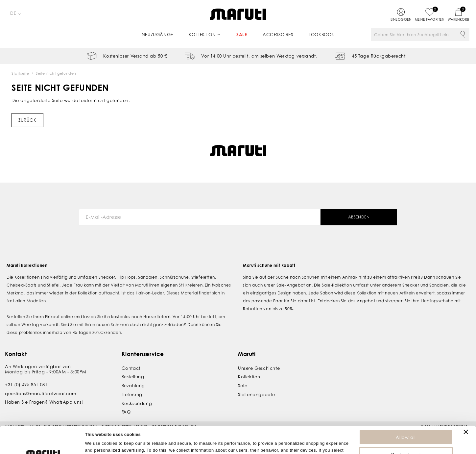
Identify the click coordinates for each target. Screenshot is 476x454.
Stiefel (53, 285)
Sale (242, 35)
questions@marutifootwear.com (41, 393)
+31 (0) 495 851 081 (26, 385)
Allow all (406, 410)
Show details (98, 446)
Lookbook (321, 35)
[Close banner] (466, 405)
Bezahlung (133, 386)
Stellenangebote (257, 394)
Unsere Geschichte (259, 368)
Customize (406, 427)
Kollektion (202, 35)
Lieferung (132, 394)
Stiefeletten (203, 277)
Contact (131, 368)
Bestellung (133, 377)
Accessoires (278, 35)
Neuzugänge (157, 35)
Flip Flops (127, 277)
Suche (463, 35)
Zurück (27, 120)
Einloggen (401, 19)
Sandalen (148, 277)
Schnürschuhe (174, 277)
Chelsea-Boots (22, 285)
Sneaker (107, 277)
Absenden (359, 217)
